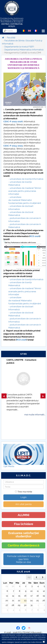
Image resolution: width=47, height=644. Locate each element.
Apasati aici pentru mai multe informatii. (28, 642)
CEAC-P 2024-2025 (13, 146)
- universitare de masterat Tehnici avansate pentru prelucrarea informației (25, 191)
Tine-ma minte (24, 492)
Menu (43, 31)
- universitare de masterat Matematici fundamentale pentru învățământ (25, 200)
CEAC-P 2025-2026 (13, 121)
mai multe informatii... (35, 415)
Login (24, 497)
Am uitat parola (23, 504)
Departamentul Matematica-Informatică (24, 50)
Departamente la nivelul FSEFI (19, 47)
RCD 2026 (35, 236)
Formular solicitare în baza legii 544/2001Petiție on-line (24, 559)
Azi (29, 577)
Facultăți (11, 38)
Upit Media (9, 466)
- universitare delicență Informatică (26, 179)
